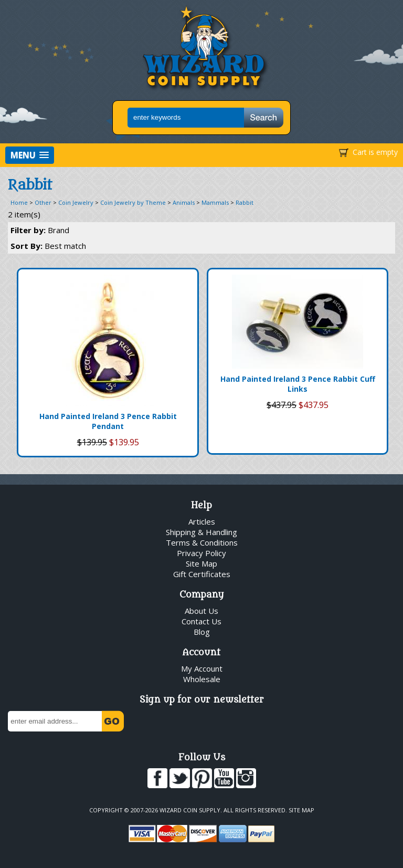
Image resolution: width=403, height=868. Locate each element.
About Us (201, 611)
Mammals (215, 202)
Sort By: (48, 246)
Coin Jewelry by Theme (133, 202)
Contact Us (201, 621)
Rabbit (245, 202)
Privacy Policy (201, 553)
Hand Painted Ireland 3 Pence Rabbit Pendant (108, 421)
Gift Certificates (202, 574)
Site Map (201, 563)
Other (43, 202)
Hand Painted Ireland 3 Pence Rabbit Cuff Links (298, 384)
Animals (184, 202)
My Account (202, 668)
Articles (202, 521)
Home (19, 202)
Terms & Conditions (202, 542)
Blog (202, 632)
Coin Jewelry (76, 202)
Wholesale (202, 679)
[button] (30, 155)
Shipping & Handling (201, 532)
